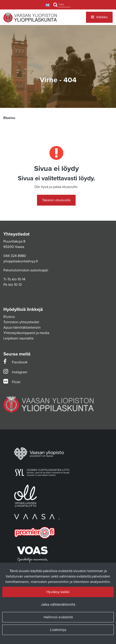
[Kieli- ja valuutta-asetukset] (48, 5)
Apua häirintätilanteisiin (22, 328)
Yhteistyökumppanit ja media (26, 333)
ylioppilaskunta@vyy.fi (21, 261)
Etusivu (9, 317)
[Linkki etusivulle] (30, 18)
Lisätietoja (58, 630)
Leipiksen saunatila (18, 338)
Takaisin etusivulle (56, 200)
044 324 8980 (15, 256)
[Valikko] (99, 17)
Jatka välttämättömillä (58, 605)
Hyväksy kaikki (58, 592)
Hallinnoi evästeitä (58, 617)
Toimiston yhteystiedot (21, 322)
